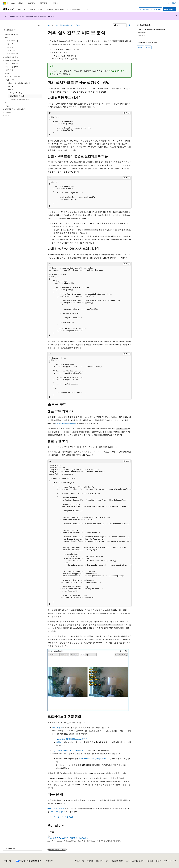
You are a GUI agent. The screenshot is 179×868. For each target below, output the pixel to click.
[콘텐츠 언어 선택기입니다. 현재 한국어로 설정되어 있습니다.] (7, 861)
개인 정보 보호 (117, 861)
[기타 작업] (130, 25)
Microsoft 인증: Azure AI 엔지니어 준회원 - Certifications (68, 838)
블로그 (99, 861)
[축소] (39, 25)
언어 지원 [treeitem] (10, 44)
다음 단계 (142, 35)
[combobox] (22, 30)
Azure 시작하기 (170, 9)
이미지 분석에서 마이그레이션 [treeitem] (19, 83)
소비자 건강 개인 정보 (134, 861)
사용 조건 (150, 861)
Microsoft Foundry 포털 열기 (150, 9)
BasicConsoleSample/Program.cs (92, 759)
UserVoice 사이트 (57, 812)
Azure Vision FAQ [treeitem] (12, 54)
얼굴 (58, 742)
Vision (78, 25)
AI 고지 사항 (80, 861)
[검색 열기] (168, 3)
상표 (158, 861)
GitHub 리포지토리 (55, 808)
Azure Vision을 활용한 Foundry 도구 (71, 739)
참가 (107, 861)
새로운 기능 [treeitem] (11, 50)
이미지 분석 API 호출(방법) (63, 817)
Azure (56, 25)
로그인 (174, 3)
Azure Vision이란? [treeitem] (13, 41)
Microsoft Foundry (67, 25)
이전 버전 (90, 861)
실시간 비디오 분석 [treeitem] (17, 96)
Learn (49, 25)
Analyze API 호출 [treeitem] (16, 93)
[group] (89, 535)
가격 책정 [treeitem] (10, 47)
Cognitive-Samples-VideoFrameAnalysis (68, 750)
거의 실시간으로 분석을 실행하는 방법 (152, 29)
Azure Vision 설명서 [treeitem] (12, 34)
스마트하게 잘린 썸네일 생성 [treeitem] (20, 99)
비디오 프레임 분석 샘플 (65, 423)
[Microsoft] (4, 3)
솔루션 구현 (142, 32)
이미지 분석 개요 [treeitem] (12, 64)
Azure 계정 (56, 727)
